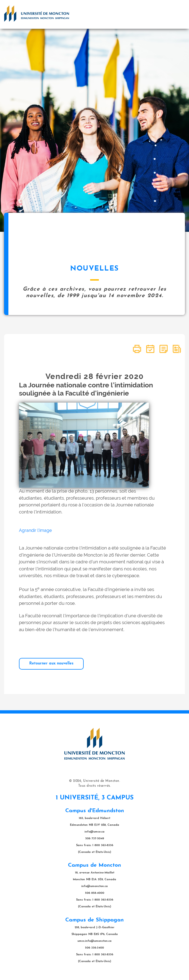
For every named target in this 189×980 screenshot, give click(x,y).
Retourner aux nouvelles (51, 663)
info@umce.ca (94, 832)
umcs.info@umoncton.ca (94, 941)
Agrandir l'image (35, 530)
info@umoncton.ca (94, 886)
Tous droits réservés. (95, 786)
